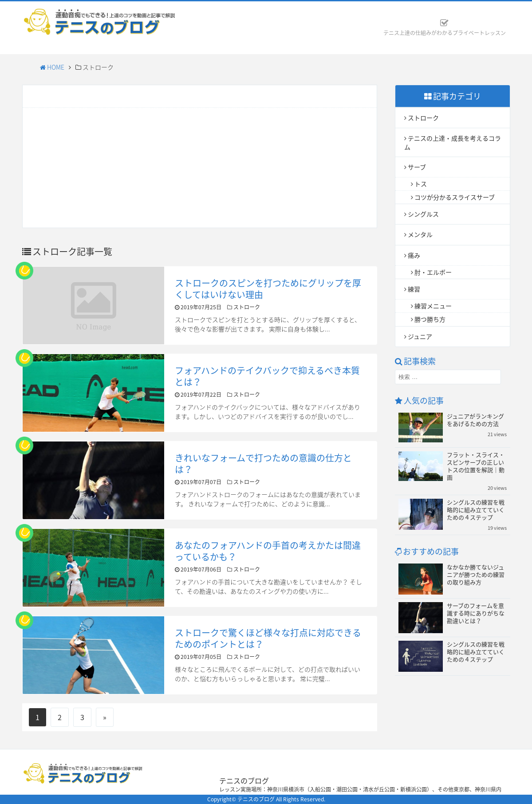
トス (421, 184)
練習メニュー (433, 306)
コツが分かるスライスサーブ (455, 197)
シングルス (423, 214)
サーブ (417, 167)
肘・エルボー (433, 272)
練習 (414, 289)
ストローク (423, 118)
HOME (52, 67)
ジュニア (420, 336)
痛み (414, 255)
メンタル (420, 234)
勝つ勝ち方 (430, 319)
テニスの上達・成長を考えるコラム (453, 142)
